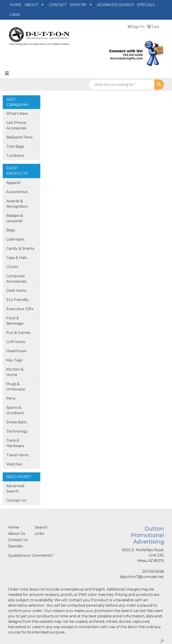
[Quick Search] (122, 85)
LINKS (15, 15)
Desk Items (16, 291)
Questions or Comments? (31, 556)
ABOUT (31, 5)
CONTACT (58, 5)
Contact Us (16, 500)
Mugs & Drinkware (16, 387)
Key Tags (14, 360)
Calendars (15, 239)
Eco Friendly (17, 300)
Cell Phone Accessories (16, 125)
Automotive (17, 192)
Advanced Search (15, 489)
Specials (15, 546)
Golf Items (16, 342)
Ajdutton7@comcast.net (142, 577)
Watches (14, 464)
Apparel (13, 183)
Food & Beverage (15, 321)
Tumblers (15, 156)
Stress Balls (16, 422)
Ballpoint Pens (19, 137)
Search (41, 527)
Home (14, 527)
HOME (16, 5)
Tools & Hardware (15, 443)
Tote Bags (15, 146)
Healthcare (16, 351)
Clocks (12, 267)
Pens (11, 398)
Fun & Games (18, 333)
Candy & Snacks (20, 248)
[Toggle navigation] (7, 73)
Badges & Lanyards (15, 218)
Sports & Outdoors (15, 410)
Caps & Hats (17, 258)
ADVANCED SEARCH (115, 5)
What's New (17, 114)
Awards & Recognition (17, 204)
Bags (11, 230)
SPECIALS (146, 5)
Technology (17, 431)
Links (39, 534)
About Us (16, 534)
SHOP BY (78, 5)
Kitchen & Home (15, 372)
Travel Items (17, 455)
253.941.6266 (153, 571)
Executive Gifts (20, 309)
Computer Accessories (16, 279)
